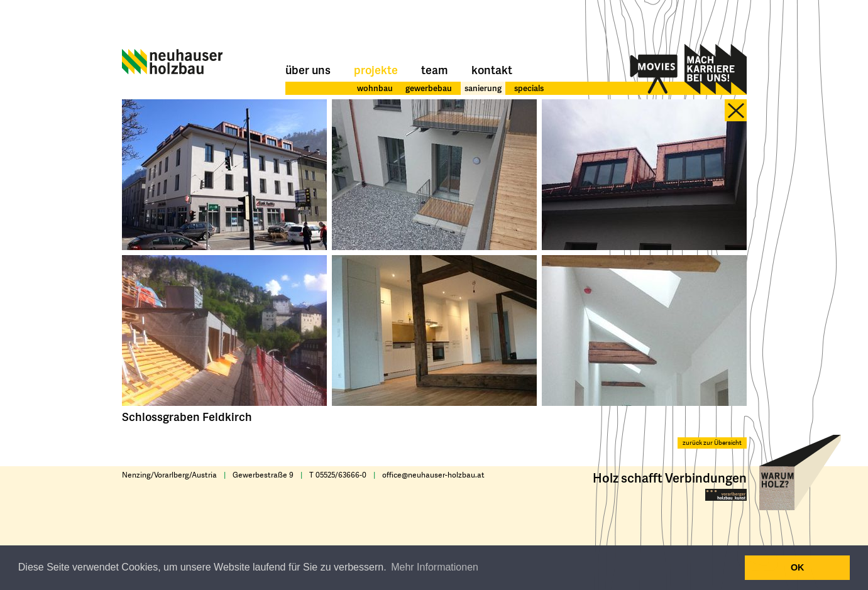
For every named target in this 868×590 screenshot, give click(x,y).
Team (435, 69)
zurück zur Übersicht (712, 443)
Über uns (308, 69)
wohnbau (375, 88)
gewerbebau (429, 88)
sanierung (483, 88)
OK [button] (798, 567)
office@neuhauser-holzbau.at (433, 475)
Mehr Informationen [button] (435, 567)
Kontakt (492, 69)
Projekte (376, 69)
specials (529, 88)
